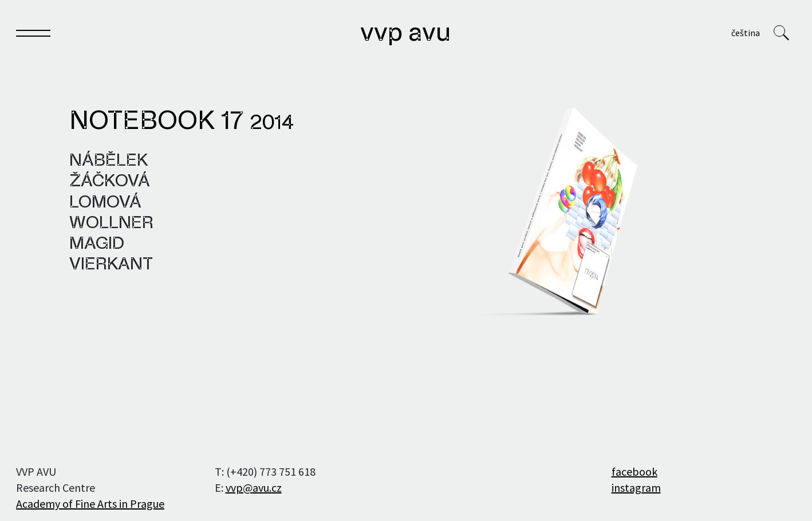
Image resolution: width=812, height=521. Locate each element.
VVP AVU (405, 34)
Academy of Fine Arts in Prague (90, 504)
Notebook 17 (182, 122)
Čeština (746, 33)
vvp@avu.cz (254, 487)
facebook (634, 471)
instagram (636, 487)
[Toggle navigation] (33, 35)
